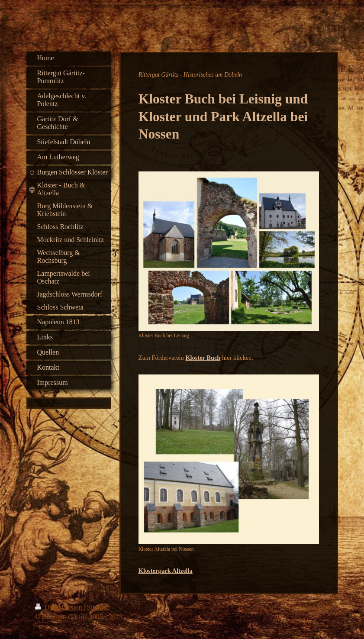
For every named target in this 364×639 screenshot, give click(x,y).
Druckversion (60, 607)
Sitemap (98, 607)
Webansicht (313, 607)
